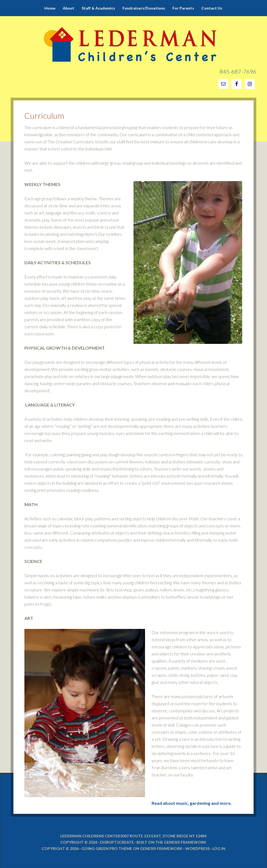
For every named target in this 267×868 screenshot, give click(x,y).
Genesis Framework (185, 842)
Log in (219, 848)
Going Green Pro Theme (107, 848)
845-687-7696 (238, 71)
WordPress (198, 848)
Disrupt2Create (117, 842)
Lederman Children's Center (133, 30)
